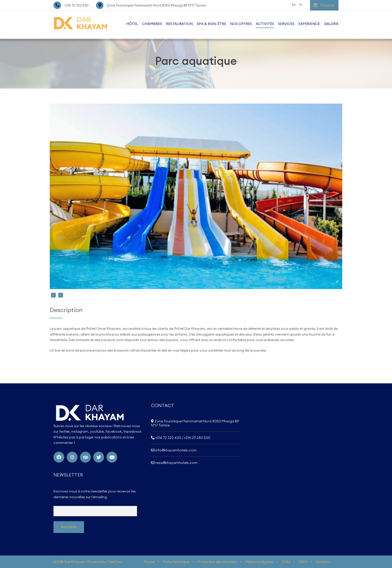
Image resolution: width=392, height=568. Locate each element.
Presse (149, 562)
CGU (286, 562)
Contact (323, 562)
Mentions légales (259, 562)
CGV (303, 562)
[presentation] (53, 295)
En (294, 5)
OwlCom (115, 562)
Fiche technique (176, 562)
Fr (301, 5)
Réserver (324, 5)
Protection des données (217, 562)
